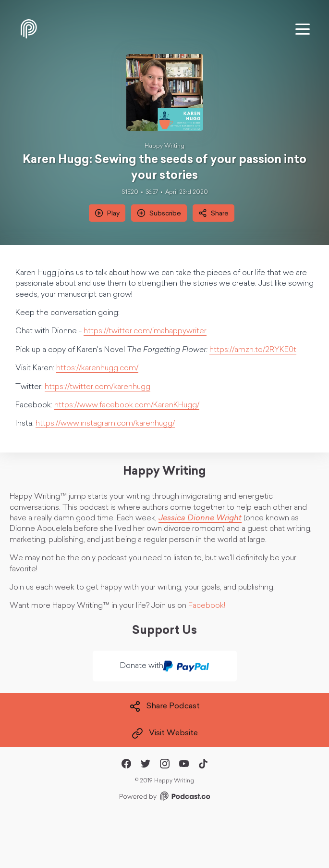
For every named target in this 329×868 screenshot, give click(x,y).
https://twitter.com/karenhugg (97, 387)
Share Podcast (164, 706)
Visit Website (165, 733)
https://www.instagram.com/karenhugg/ (105, 424)
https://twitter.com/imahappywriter (145, 331)
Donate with (164, 666)
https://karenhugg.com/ (97, 368)
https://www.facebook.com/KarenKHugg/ (127, 405)
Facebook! (207, 606)
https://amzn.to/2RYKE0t (253, 350)
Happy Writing (164, 146)
